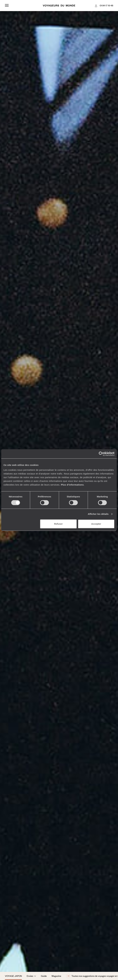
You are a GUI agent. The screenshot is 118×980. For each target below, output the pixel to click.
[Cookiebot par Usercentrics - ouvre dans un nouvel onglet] (101, 454)
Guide (44, 976)
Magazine (56, 976)
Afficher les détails (98, 514)
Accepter (96, 524)
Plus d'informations (72, 485)
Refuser (58, 524)
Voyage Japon (13, 976)
